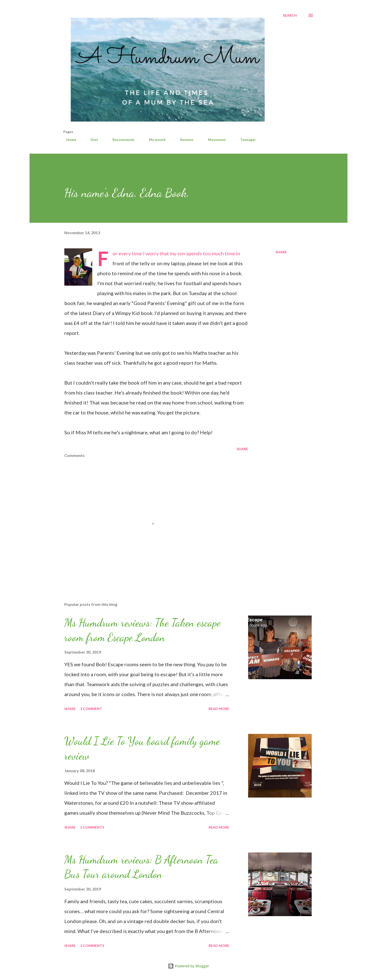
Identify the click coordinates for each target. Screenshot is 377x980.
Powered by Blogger (188, 966)
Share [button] (281, 252)
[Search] (290, 15)
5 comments (92, 827)
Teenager (245, 140)
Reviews (184, 140)
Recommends (121, 140)
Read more (219, 709)
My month (154, 140)
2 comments (92, 946)
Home (68, 140)
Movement (214, 140)
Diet (91, 140)
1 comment (91, 709)
